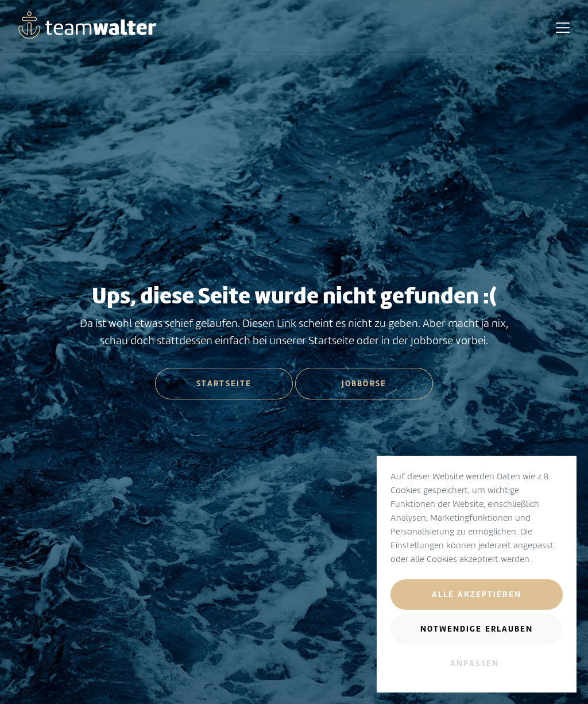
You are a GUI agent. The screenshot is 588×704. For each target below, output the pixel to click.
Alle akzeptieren (477, 594)
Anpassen (475, 663)
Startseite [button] (224, 383)
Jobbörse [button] (364, 383)
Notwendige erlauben (477, 629)
